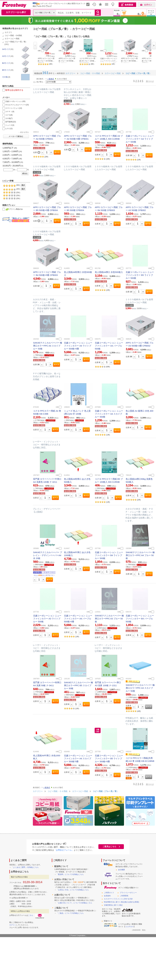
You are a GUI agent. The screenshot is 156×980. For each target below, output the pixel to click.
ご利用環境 (124, 896)
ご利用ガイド (109, 893)
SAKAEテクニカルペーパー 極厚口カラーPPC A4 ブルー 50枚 (140, 555)
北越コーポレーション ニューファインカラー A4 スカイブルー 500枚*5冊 (78, 758)
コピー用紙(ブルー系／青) (15, 42)
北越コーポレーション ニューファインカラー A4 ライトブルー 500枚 (140, 139)
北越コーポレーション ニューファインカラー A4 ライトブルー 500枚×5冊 (78, 346)
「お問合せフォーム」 (64, 850)
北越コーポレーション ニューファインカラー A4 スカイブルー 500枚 (109, 414)
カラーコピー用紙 (12, 39)
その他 (5, 77)
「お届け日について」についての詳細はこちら (74, 903)
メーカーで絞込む (16, 136)
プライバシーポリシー (128, 893)
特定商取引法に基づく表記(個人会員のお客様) (121, 902)
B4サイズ (6, 63)
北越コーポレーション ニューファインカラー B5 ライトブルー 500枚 (140, 275)
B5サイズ (6, 70)
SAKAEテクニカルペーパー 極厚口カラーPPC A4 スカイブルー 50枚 (48, 346)
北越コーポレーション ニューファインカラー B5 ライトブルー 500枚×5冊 (109, 758)
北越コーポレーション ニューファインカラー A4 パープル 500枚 (109, 346)
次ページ (150, 81)
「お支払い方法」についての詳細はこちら (73, 890)
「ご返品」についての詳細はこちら (70, 913)
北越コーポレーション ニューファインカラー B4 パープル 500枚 (140, 619)
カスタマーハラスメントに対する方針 (118, 899)
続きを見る (24, 132)
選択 (23, 185)
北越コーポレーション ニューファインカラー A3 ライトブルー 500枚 (47, 619)
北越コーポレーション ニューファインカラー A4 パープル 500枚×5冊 (78, 619)
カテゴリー (38, 791)
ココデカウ (129, 927)
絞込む (25, 173)
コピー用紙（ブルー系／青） (106, 791)
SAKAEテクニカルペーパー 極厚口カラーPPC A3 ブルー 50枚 (109, 619)
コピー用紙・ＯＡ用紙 (58, 791)
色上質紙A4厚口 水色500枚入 (109, 272)
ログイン (13, 925)
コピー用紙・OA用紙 (13, 35)
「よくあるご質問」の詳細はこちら (25, 867)
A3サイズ (6, 56)
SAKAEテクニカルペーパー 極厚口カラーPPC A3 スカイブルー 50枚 (140, 688)
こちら (31, 915)
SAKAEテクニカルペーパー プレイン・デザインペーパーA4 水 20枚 (48, 555)
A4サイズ (6, 49)
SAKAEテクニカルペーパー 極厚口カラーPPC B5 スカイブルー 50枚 (78, 685)
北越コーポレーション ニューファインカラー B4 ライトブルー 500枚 (109, 555)
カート (57, 152)
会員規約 (107, 896)
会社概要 (121, 870)
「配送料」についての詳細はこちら (70, 874)
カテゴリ (8, 32)
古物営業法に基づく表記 (113, 905)
